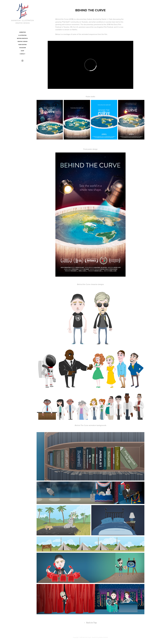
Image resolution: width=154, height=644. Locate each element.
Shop (22, 51)
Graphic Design (22, 41)
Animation (22, 32)
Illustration (22, 35)
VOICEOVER (22, 48)
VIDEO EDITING (22, 45)
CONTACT (22, 54)
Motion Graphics (22, 38)
